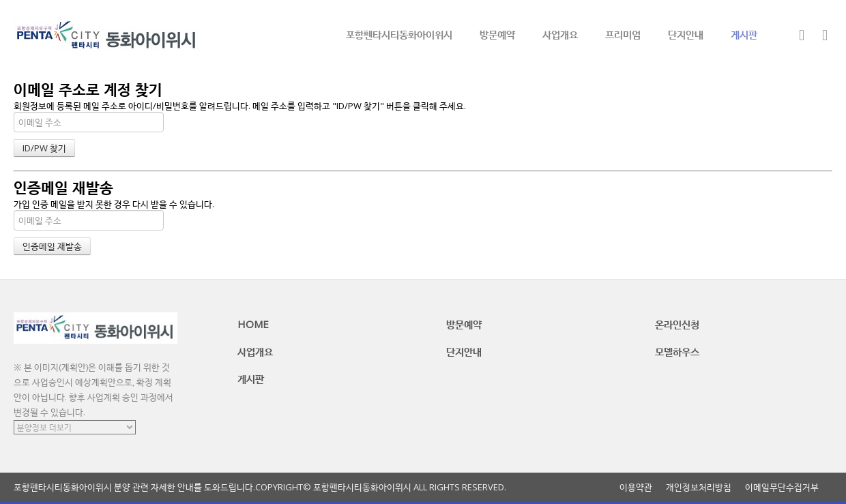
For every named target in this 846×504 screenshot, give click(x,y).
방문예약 (497, 34)
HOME (253, 324)
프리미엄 (623, 34)
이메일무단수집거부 (782, 487)
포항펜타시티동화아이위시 (399, 34)
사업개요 (560, 34)
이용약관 (636, 487)
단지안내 (686, 34)
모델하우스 (677, 351)
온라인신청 (677, 324)
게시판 (744, 34)
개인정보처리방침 (699, 487)
